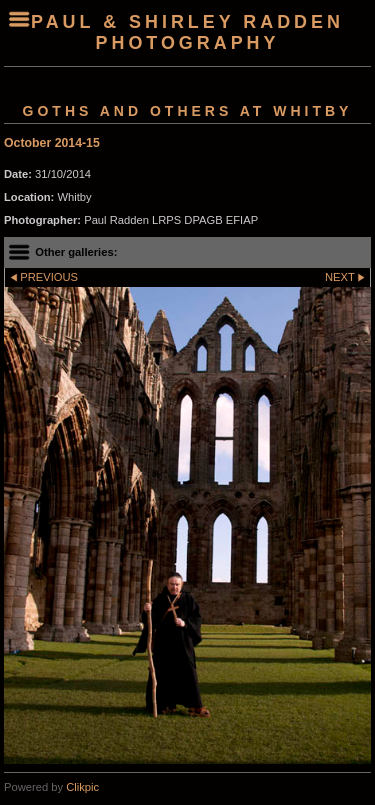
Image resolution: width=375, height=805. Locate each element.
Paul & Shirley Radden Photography (187, 32)
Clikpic (82, 787)
